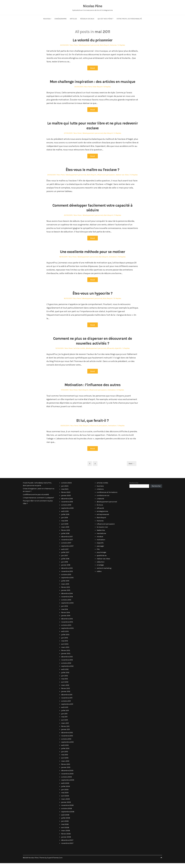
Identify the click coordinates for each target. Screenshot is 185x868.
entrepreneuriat (103, 519)
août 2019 (65, 516)
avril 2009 (65, 801)
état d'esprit (104, 45)
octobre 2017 (66, 548)
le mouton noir (102, 532)
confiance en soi (103, 500)
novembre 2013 (67, 627)
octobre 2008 (67, 813)
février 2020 (66, 497)
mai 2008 (65, 829)
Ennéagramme (61, 19)
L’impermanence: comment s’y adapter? (38, 503)
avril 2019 (65, 529)
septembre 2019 (67, 513)
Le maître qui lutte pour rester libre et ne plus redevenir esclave (92, 130)
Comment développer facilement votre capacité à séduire (92, 212)
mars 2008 (66, 835)
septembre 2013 (67, 633)
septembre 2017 (67, 551)
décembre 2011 (67, 699)
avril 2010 (65, 763)
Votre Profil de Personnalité (129, 19)
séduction (101, 567)
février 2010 (66, 769)
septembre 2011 (67, 709)
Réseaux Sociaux (87, 19)
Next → (132, 468)
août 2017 (65, 554)
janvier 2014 (66, 620)
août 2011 (65, 712)
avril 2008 (65, 832)
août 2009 (65, 788)
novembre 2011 (67, 703)
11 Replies (118, 220)
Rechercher (134, 488)
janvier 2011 (65, 734)
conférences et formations (107, 497)
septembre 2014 (67, 608)
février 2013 (66, 655)
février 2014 (66, 617)
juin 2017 (65, 560)
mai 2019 (65, 526)
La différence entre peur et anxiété (36, 499)
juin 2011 (64, 719)
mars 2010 (65, 766)
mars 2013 (65, 652)
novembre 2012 (67, 665)
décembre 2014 (67, 598)
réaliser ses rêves (122, 179)
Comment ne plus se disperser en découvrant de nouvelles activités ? (93, 346)
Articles (73, 19)
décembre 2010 (67, 737)
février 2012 (66, 693)
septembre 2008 (68, 817)
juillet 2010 (65, 753)
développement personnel (89, 45)
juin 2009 (65, 794)
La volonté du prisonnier (92, 40)
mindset (100, 541)
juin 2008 (65, 826)
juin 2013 (65, 643)
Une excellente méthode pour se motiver (92, 257)
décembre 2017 (67, 541)
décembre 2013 (67, 624)
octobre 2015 (66, 579)
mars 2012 (65, 690)
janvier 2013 (66, 658)
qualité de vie (102, 560)
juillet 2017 (65, 557)
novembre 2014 (67, 602)
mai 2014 (65, 614)
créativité (100, 504)
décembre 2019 (67, 504)
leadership (101, 535)
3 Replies (122, 45)
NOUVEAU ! (47, 19)
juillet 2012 (65, 677)
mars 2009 (65, 804)
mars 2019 (65, 532)
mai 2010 (65, 760)
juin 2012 (65, 681)
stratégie (100, 570)
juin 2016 (65, 567)
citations (100, 494)
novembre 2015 (67, 576)
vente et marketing (104, 573)
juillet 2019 (65, 519)
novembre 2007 (67, 848)
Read (93, 68)
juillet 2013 (65, 639)
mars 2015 (65, 589)
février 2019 (66, 535)
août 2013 (65, 636)
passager (100, 551)
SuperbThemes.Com (55, 863)
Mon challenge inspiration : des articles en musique (93, 84)
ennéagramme (102, 516)
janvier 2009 (66, 807)
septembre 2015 (67, 582)
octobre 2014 (66, 605)
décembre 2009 (67, 775)
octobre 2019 (66, 510)
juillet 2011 (65, 715)
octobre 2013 (66, 630)
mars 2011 (65, 728)
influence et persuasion (106, 179)
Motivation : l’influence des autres (93, 390)
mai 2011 (64, 722)
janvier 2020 (66, 500)
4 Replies (121, 395)
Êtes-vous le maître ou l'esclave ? (92, 174)
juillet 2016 (65, 564)
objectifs (118, 353)
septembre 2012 (67, 671)
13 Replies (134, 179)
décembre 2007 (67, 845)
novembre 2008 (67, 810)
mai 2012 (65, 684)
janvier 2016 (66, 570)
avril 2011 (65, 725)
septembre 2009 (68, 785)
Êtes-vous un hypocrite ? (92, 298)
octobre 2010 (66, 744)
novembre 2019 (67, 507)
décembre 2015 (67, 573)
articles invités (79, 353)
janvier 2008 (66, 842)
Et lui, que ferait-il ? (93, 425)
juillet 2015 (65, 586)
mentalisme (101, 538)
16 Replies (122, 262)
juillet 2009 (66, 791)
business (100, 491)
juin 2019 (65, 522)
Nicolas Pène (92, 6)
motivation (113, 262)
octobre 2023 (66, 488)
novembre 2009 (67, 779)
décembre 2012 (67, 662)
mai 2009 (65, 797)
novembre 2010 (67, 741)
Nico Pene (74, 45)
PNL (98, 554)
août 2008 (65, 820)
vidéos (99, 576)
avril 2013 (65, 649)
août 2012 (65, 674)
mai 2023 (65, 494)
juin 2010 (65, 756)
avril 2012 (65, 687)
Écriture (100, 510)
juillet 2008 (66, 823)
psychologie (101, 557)
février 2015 (66, 592)
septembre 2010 (67, 747)
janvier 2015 (66, 595)
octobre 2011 (66, 706)
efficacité (110, 353)
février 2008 (66, 839)
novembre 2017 (67, 545)
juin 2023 (65, 491)
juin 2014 (65, 611)
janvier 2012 (66, 696)
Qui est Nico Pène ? (105, 19)
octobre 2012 (66, 668)
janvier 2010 (66, 772)
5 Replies (121, 430)
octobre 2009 (66, 782)
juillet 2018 (65, 538)
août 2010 (65, 750)
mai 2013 (65, 646)
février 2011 (65, 731)
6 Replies (107, 92)
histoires (113, 45)
